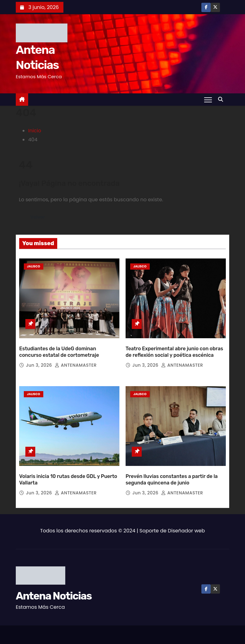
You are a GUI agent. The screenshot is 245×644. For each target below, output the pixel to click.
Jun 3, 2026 (40, 362)
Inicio (35, 131)
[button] (222, 99)
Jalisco (34, 266)
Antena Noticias (54, 590)
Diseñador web (187, 525)
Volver (38, 217)
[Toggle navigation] (208, 100)
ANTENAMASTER (76, 362)
